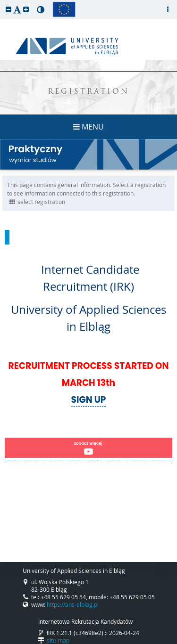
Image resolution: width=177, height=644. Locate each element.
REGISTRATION (88, 92)
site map (58, 640)
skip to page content (2, 2)
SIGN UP (89, 400)
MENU (88, 127)
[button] (8, 9)
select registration (37, 202)
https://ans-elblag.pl (73, 604)
